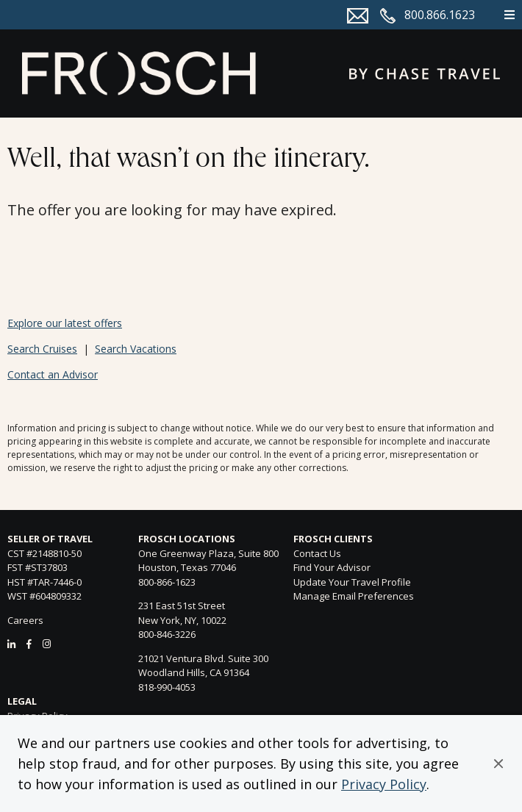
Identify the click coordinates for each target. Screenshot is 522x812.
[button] (498, 764)
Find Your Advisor (332, 567)
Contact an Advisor (53, 374)
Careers (25, 620)
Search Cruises (42, 349)
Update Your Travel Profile (352, 582)
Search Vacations (136, 349)
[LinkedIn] (11, 644)
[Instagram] (47, 644)
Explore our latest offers (65, 323)
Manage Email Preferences (354, 596)
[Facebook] (29, 644)
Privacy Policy (384, 784)
